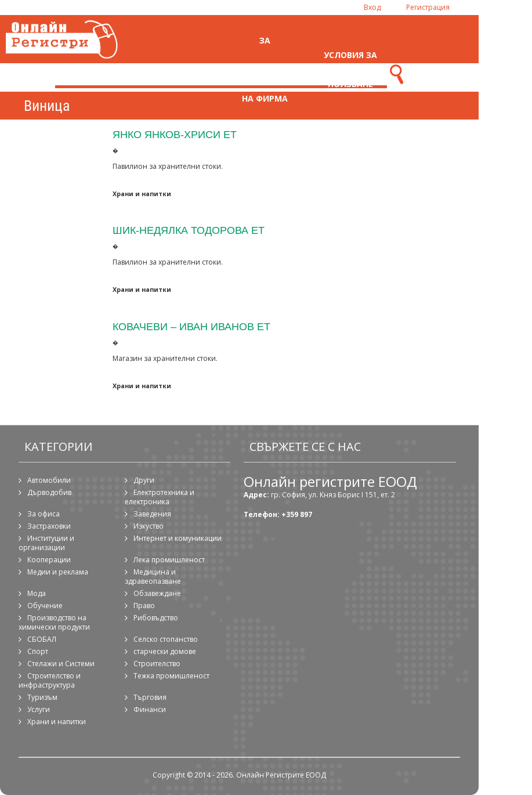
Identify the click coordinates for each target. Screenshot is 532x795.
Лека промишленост (169, 560)
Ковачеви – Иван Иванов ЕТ (191, 326)
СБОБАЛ (42, 639)
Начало (179, 69)
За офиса (44, 514)
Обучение (45, 606)
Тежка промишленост (171, 676)
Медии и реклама (58, 572)
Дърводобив (49, 492)
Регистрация (428, 7)
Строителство (157, 664)
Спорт (38, 651)
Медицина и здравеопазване (153, 577)
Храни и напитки (142, 194)
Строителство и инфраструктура (50, 680)
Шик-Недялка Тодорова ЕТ (189, 230)
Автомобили (49, 480)
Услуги (39, 709)
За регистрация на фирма (265, 69)
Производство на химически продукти (54, 622)
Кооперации (49, 560)
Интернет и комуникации (178, 538)
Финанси (150, 709)
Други (144, 480)
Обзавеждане (157, 593)
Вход (372, 7)
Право (144, 606)
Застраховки (49, 526)
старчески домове (165, 651)
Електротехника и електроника (160, 497)
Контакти (436, 69)
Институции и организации (46, 543)
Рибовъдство (156, 618)
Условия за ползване (350, 69)
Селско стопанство (166, 639)
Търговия (150, 697)
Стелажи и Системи (61, 664)
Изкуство (149, 526)
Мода (37, 593)
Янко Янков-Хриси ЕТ (175, 134)
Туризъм (42, 697)
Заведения (152, 514)
